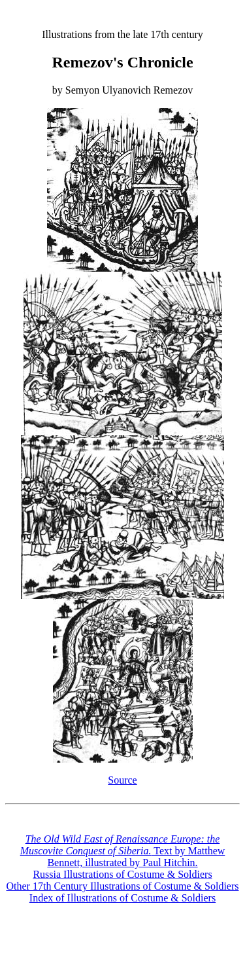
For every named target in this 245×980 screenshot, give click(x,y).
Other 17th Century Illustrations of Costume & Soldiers (123, 886)
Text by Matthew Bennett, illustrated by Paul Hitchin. (123, 851)
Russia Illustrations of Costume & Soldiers (122, 874)
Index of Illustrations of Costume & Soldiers (122, 898)
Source (122, 780)
